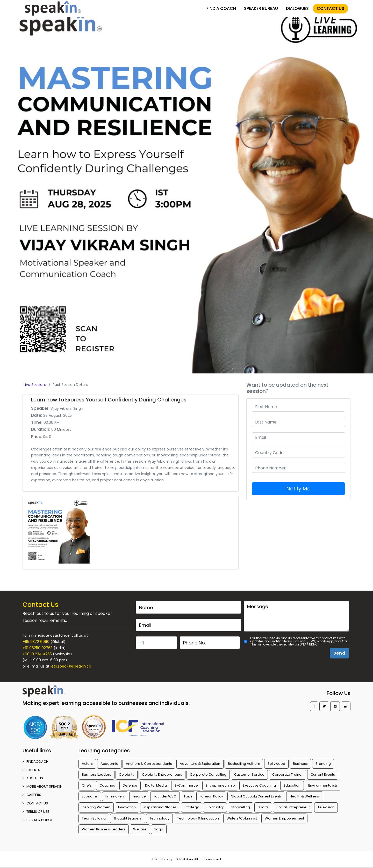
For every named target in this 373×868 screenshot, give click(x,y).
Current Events (323, 775)
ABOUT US (33, 778)
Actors (87, 764)
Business (300, 764)
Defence (130, 785)
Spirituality (215, 807)
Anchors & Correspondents (149, 764)
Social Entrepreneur (293, 807)
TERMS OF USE (36, 812)
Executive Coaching (259, 785)
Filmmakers (115, 796)
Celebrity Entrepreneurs (162, 775)
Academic (109, 764)
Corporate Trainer (288, 775)
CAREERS (32, 795)
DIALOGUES (297, 8)
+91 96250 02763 (38, 648)
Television (326, 807)
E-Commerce (186, 785)
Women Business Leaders (104, 829)
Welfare (140, 829)
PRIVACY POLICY (38, 820)
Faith (188, 796)
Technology (159, 818)
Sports (263, 807)
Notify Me (298, 489)
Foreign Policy (211, 796)
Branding (323, 764)
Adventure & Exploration (200, 764)
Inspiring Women (96, 807)
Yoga (159, 829)
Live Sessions (35, 385)
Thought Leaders (128, 818)
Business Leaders (96, 775)
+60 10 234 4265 (37, 654)
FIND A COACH (221, 8)
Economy (90, 796)
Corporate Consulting (208, 775)
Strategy (192, 807)
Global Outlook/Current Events (256, 796)
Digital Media (156, 785)
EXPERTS (31, 770)
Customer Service (249, 775)
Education (292, 785)
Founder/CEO (165, 796)
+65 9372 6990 (36, 642)
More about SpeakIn (42, 786)
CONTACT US (331, 8)
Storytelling (241, 807)
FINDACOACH (35, 762)
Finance (139, 796)
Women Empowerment (284, 818)
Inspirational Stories (160, 807)
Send (339, 653)
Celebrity (127, 775)
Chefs (87, 785)
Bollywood (276, 764)
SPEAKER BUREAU (261, 8)
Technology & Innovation (198, 818)
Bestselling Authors (244, 764)
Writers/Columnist (242, 818)
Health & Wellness (305, 796)
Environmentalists (323, 785)
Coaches (107, 785)
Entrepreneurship (220, 785)
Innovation (127, 807)
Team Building (94, 818)
